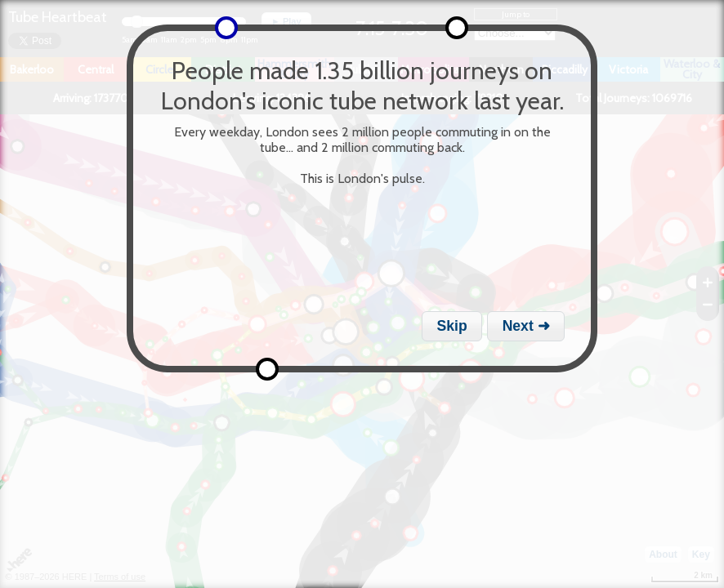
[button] (452, 326)
